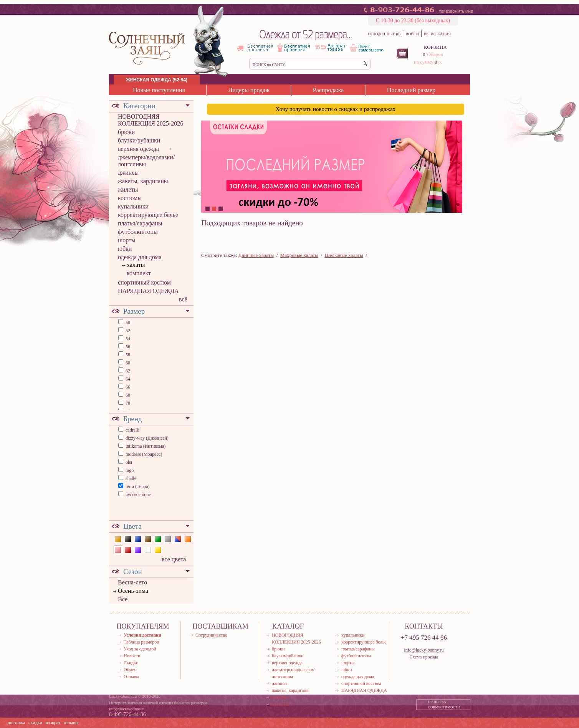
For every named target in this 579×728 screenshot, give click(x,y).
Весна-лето (132, 582)
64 (127, 379)
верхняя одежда (138, 149)
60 (127, 363)
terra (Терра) (138, 486)
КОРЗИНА (435, 47)
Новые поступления (159, 90)
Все (123, 599)
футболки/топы (138, 232)
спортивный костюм (144, 282)
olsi (129, 462)
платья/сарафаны (140, 223)
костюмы (130, 198)
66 (127, 387)
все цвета (174, 559)
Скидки (131, 663)
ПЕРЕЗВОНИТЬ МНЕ (456, 12)
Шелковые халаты (344, 255)
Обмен (130, 670)
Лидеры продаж (249, 90)
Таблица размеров (141, 642)
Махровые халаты (299, 255)
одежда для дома (140, 257)
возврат (53, 723)
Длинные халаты (256, 255)
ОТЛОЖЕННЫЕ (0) (384, 34)
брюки (126, 132)
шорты (127, 240)
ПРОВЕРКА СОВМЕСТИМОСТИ (444, 705)
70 (127, 403)
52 (127, 331)
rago (130, 470)
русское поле (138, 495)
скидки (35, 723)
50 (127, 323)
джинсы (128, 173)
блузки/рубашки (139, 140)
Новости (132, 656)
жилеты (128, 189)
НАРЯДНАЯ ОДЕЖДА (148, 291)
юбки (125, 249)
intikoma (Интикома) (146, 446)
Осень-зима (133, 591)
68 (127, 395)
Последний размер (411, 90)
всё (183, 299)
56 (127, 347)
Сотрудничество (211, 635)
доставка (16, 723)
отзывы (71, 723)
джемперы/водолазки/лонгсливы (146, 161)
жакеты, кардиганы (143, 181)
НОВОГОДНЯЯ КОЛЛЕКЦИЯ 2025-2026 (151, 120)
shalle (131, 478)
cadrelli (132, 430)
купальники (133, 206)
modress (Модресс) (144, 454)
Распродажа (328, 90)
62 (127, 371)
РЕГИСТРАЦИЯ (437, 34)
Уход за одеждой (140, 649)
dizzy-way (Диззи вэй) (147, 438)
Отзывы (132, 677)
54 (127, 339)
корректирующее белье (148, 215)
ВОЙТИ (412, 34)
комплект (139, 273)
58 (127, 355)
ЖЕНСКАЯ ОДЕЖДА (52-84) (157, 80)
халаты (136, 265)
